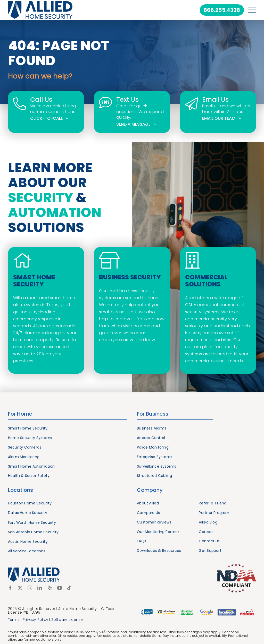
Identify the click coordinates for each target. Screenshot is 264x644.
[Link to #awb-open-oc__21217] (252, 10)
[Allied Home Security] (40, 3)
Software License (67, 620)
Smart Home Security (34, 281)
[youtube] (60, 588)
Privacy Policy (35, 620)
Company (150, 490)
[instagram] (30, 588)
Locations (20, 490)
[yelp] (50, 588)
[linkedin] (40, 588)
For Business (153, 414)
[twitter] (20, 588)
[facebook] (10, 588)
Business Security (130, 277)
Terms (14, 620)
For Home (20, 414)
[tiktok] (69, 588)
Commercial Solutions (206, 281)
